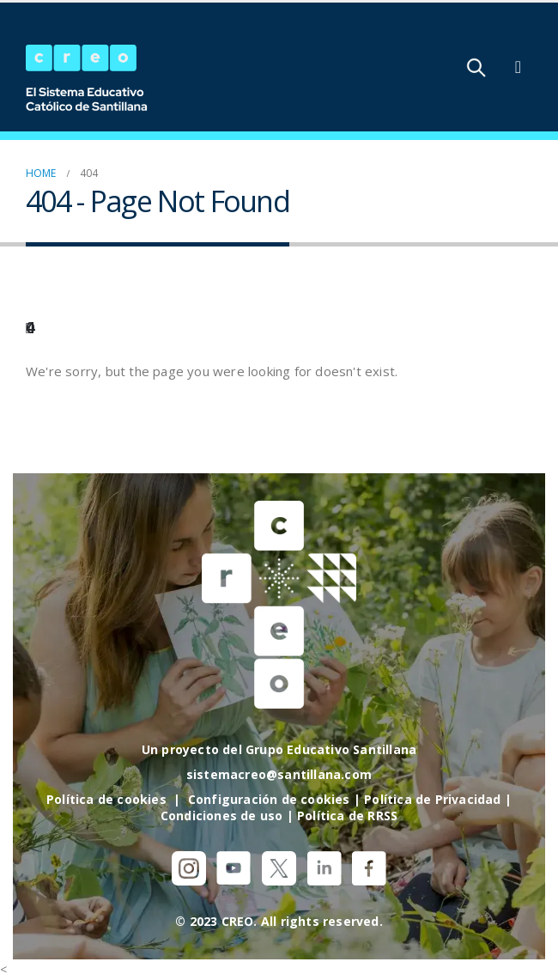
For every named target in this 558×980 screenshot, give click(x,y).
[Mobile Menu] (518, 67)
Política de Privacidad (432, 799)
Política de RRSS (347, 816)
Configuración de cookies (269, 799)
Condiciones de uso (222, 816)
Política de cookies (106, 799)
